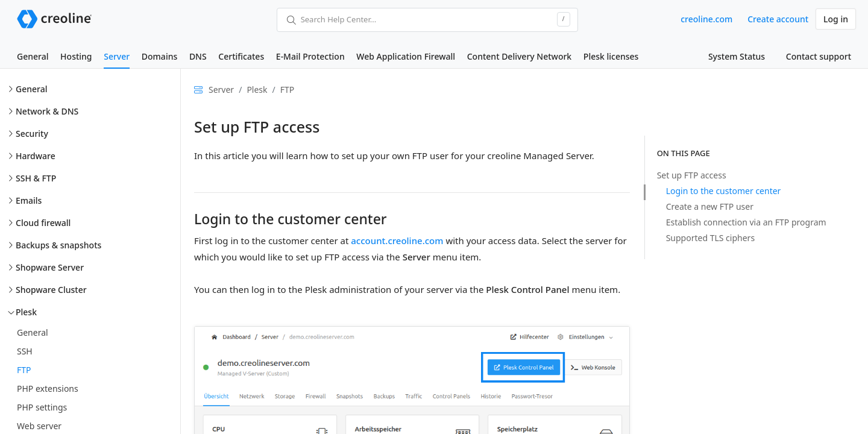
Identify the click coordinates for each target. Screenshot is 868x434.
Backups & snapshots (58, 245)
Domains (159, 56)
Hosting (76, 56)
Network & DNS (47, 111)
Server (117, 56)
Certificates (241, 56)
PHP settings (42, 407)
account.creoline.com (397, 241)
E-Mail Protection (310, 56)
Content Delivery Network (519, 56)
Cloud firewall (43, 223)
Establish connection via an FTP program (746, 222)
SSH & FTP (36, 178)
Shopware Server (50, 267)
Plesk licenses (611, 56)
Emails (29, 200)
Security (32, 134)
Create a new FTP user (710, 206)
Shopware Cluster (51, 290)
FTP (24, 370)
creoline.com (706, 19)
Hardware (36, 156)
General (33, 56)
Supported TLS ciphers (710, 238)
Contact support (819, 56)
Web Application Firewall (406, 56)
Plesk (26, 312)
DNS (198, 56)
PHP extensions (48, 388)
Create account (778, 19)
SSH (25, 351)
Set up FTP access (692, 175)
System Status (737, 56)
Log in (836, 19)
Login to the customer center (724, 191)
